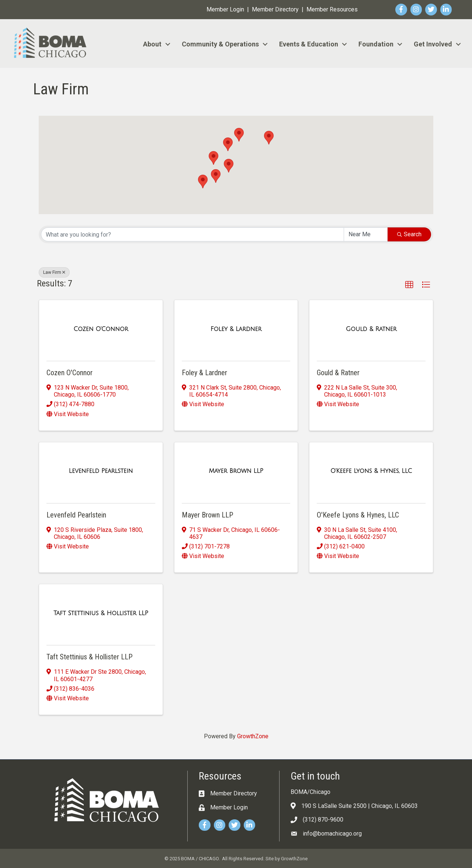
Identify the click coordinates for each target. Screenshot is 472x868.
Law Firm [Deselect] (54, 272)
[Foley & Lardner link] (236, 329)
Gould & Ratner (338, 373)
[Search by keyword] (192, 234)
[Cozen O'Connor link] (101, 329)
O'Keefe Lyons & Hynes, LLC (358, 515)
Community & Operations (220, 44)
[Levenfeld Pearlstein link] (101, 471)
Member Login (225, 9)
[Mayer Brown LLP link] (236, 471)
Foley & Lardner (204, 373)
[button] (214, 158)
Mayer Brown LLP (207, 515)
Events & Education (309, 44)
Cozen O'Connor (70, 373)
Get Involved (433, 44)
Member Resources (332, 9)
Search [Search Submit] (409, 234)
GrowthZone (253, 736)
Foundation (376, 44)
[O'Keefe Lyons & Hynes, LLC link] (371, 471)
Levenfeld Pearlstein (76, 515)
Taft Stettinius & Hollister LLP (89, 657)
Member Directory (275, 9)
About (152, 44)
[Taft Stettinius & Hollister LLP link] (101, 613)
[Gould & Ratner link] (371, 329)
